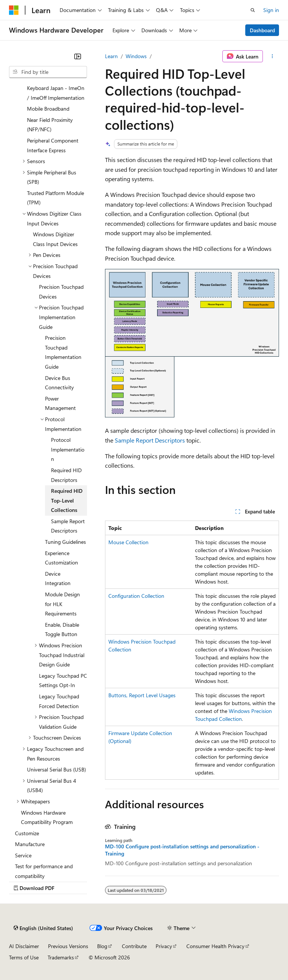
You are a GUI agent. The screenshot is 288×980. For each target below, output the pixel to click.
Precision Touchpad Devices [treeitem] (61, 292)
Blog (102, 946)
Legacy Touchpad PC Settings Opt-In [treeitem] (63, 681)
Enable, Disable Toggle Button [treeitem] (62, 630)
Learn (111, 56)
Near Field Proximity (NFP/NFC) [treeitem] (50, 125)
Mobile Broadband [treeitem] (48, 109)
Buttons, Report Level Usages (142, 695)
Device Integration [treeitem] (58, 579)
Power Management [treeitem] (60, 403)
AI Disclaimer (24, 946)
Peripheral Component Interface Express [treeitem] (53, 145)
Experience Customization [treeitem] (61, 558)
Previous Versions (68, 946)
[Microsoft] (14, 10)
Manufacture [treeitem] (30, 844)
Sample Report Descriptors (150, 440)
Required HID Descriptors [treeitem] (66, 475)
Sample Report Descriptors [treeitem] (68, 526)
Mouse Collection (128, 542)
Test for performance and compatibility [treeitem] (44, 871)
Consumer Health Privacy (215, 946)
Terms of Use (24, 957)
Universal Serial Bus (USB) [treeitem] (56, 769)
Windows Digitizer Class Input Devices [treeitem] (55, 239)
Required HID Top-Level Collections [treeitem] (67, 500)
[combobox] (48, 72)
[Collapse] (78, 56)
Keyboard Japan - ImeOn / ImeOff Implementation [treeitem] (56, 93)
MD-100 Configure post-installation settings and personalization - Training (182, 850)
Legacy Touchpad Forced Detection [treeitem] (59, 701)
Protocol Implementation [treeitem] (68, 449)
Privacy (164, 946)
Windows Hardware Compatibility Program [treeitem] (47, 817)
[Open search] (253, 10)
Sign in (271, 10)
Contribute (134, 946)
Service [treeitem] (23, 855)
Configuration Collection (136, 596)
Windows (136, 56)
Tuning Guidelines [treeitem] (65, 542)
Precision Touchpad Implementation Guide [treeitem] (63, 352)
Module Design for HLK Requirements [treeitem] (62, 604)
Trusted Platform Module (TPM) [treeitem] (55, 198)
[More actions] (272, 56)
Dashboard (262, 30)
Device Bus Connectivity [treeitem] (59, 383)
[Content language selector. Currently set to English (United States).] (43, 928)
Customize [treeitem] (27, 833)
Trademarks (61, 957)
